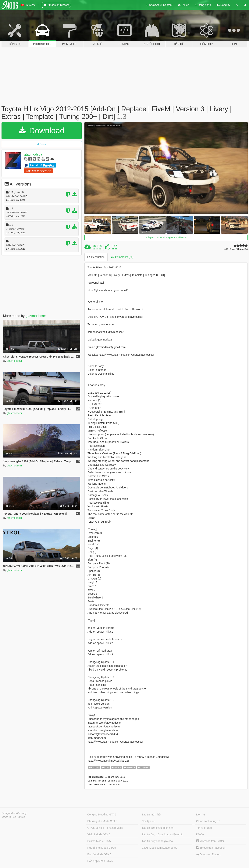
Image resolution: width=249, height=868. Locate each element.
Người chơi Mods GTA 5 (101, 848)
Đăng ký (223, 5)
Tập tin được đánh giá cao (157, 841)
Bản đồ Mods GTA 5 (99, 854)
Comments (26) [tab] (122, 257)
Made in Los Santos (13, 817)
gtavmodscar (34, 154)
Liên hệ (201, 815)
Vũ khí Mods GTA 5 (99, 834)
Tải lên (184, 5)
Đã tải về (97, 249)
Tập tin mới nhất (151, 815)
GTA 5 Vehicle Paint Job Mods (105, 828)
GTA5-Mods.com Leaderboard (160, 848)
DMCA (200, 834)
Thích (115, 249)
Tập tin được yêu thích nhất (158, 828)
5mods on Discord (209, 854)
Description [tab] (96, 257)
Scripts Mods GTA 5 (99, 841)
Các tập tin (148, 821)
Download (42, 131)
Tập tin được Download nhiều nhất (162, 834)
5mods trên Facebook (211, 848)
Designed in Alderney (14, 813)
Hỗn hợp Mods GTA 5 (100, 861)
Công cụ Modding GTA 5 (102, 815)
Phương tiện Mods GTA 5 (102, 821)
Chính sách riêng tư (208, 821)
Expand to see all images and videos (166, 237)
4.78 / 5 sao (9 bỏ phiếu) (236, 249)
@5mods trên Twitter (210, 841)
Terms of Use (204, 828)
